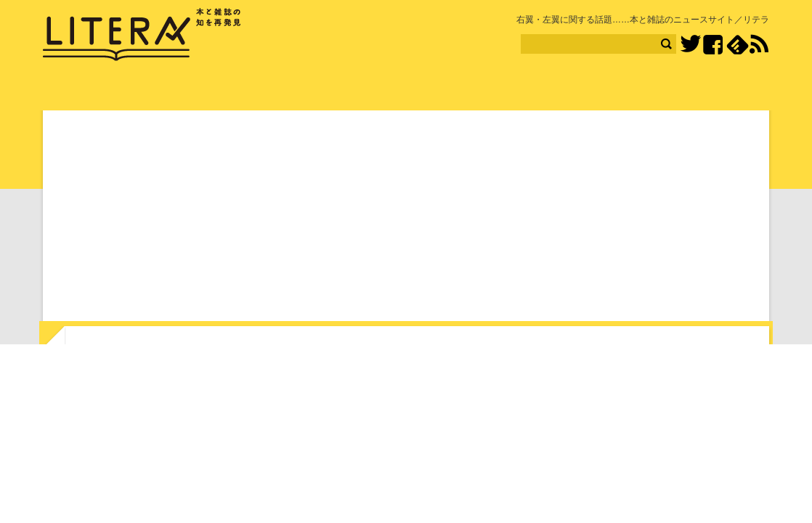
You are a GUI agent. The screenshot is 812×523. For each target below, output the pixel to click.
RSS (759, 44)
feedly (738, 45)
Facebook (713, 45)
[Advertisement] (406, 219)
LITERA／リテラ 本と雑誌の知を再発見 (142, 35)
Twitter (690, 45)
